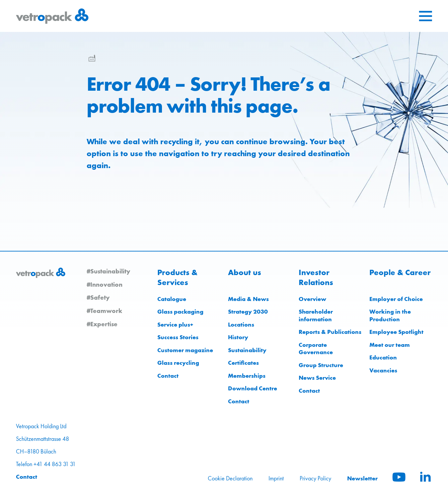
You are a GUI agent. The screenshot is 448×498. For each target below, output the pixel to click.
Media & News (248, 299)
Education (383, 357)
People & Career (400, 272)
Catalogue (172, 299)
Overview (312, 299)
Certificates (243, 363)
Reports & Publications (330, 332)
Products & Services (177, 277)
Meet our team (390, 345)
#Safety (98, 297)
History (238, 337)
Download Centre (253, 388)
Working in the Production (390, 315)
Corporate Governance (316, 349)
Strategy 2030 (248, 311)
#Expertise (102, 324)
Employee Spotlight (396, 332)
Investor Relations (316, 277)
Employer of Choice (396, 299)
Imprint (276, 478)
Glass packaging (180, 311)
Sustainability (247, 350)
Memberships (247, 376)
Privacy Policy (315, 478)
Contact (168, 376)
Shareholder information (316, 315)
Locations (241, 324)
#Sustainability (108, 271)
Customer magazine (185, 350)
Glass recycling (178, 363)
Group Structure (321, 365)
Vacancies (383, 370)
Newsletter (362, 478)
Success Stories (178, 337)
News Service (317, 378)
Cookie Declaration (230, 478)
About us (245, 272)
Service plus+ (175, 324)
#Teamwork (104, 311)
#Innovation (105, 284)
